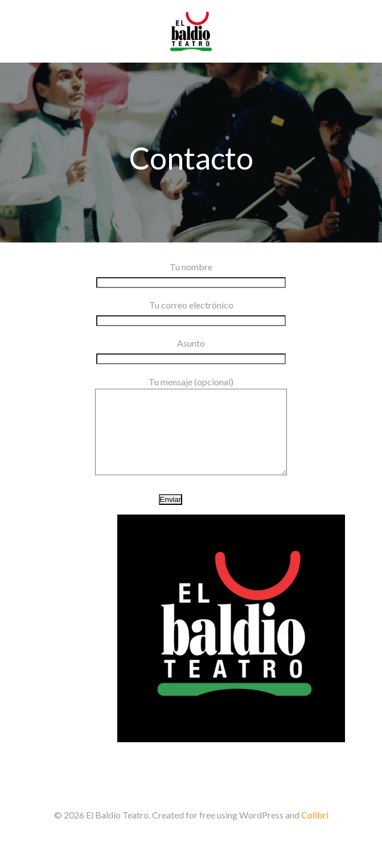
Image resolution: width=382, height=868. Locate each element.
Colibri (315, 832)
